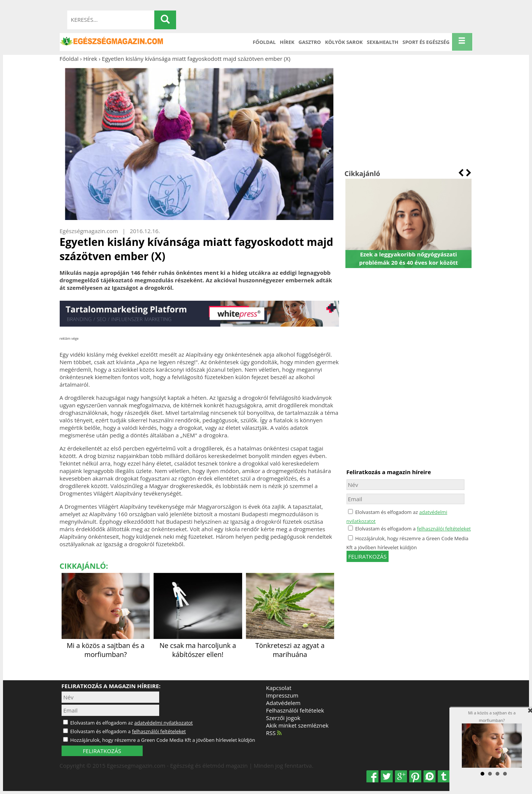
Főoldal (264, 42)
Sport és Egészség (426, 42)
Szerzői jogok (283, 718)
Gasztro (310, 42)
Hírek (287, 42)
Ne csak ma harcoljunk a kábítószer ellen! (198, 645)
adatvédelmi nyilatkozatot (163, 723)
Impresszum (282, 695)
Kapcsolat (279, 688)
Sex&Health (383, 42)
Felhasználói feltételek (295, 710)
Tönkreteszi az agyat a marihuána (290, 645)
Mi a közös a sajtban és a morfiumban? (106, 645)
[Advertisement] (409, 116)
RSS (274, 733)
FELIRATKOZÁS (102, 751)
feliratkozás (368, 556)
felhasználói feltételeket (444, 529)
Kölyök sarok (344, 42)
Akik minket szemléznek (298, 725)
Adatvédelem (283, 703)
